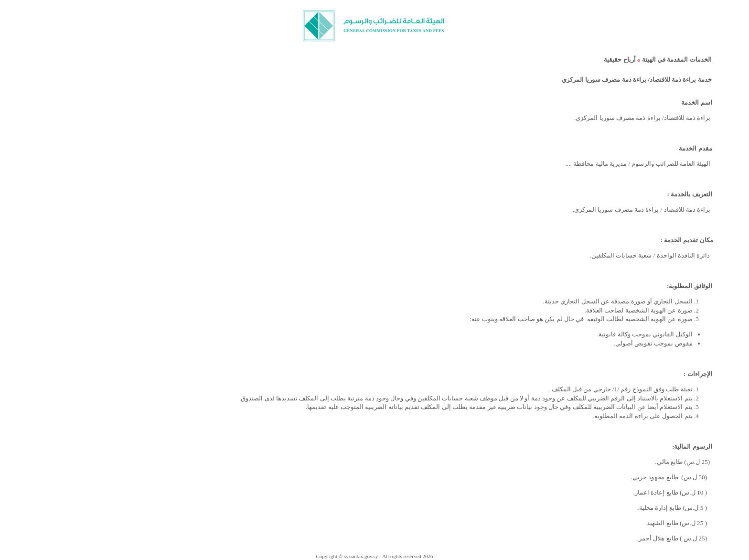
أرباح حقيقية (620, 59)
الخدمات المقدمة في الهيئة (677, 59)
